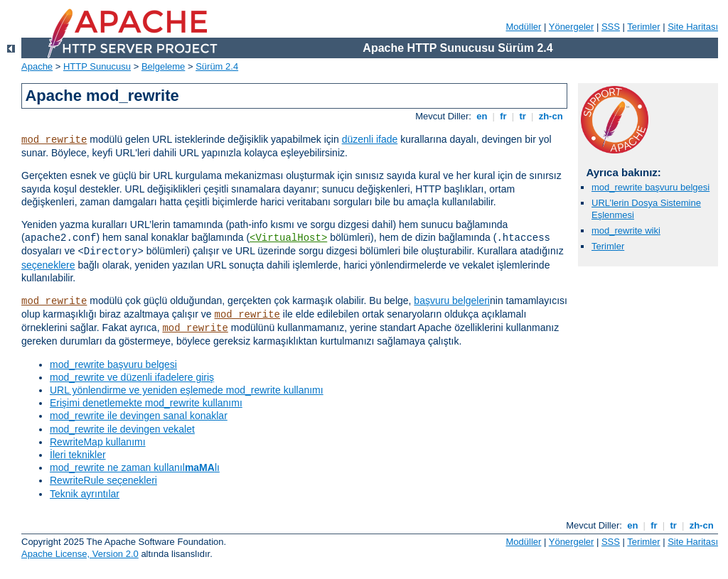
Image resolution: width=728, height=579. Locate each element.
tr (523, 116)
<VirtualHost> (288, 238)
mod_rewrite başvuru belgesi (113, 364)
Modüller (524, 27)
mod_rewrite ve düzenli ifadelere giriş (132, 377)
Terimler (643, 27)
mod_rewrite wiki (626, 231)
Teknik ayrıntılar (85, 494)
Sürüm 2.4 (217, 66)
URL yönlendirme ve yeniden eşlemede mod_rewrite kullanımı (187, 390)
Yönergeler (572, 27)
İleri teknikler (78, 455)
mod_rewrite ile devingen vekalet (122, 429)
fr (504, 116)
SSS (611, 27)
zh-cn (551, 116)
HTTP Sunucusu (97, 66)
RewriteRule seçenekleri (103, 480)
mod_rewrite (54, 140)
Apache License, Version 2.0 (80, 554)
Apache (37, 66)
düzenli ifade (370, 139)
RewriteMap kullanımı (98, 442)
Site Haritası (693, 27)
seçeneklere (48, 265)
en (482, 116)
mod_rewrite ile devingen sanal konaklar (139, 416)
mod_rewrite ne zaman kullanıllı (135, 467)
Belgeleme (163, 66)
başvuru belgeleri (452, 301)
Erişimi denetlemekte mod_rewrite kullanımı (146, 403)
